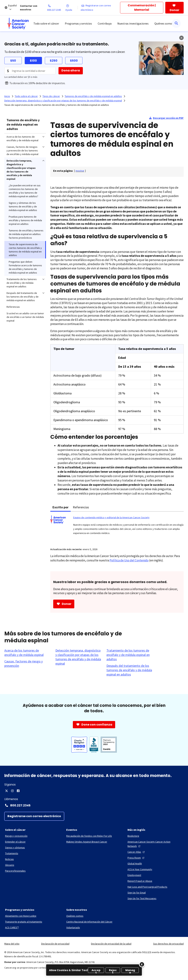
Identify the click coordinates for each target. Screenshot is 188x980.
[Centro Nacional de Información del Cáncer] (89, 922)
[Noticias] (9, 859)
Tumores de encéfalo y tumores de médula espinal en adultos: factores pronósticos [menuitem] (26, 234)
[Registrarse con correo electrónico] (100, 8)
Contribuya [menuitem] (105, 23)
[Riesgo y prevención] (16, 836)
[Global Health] (135, 863)
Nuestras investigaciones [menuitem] (133, 23)
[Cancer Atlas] (137, 852)
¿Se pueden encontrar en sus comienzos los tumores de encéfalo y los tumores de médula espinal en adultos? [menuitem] (25, 191)
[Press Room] (136, 858)
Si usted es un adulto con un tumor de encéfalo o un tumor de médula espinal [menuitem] (25, 317)
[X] (7, 791)
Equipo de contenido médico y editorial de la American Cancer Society (111, 517)
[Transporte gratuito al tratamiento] (24, 922)
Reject (113, 971)
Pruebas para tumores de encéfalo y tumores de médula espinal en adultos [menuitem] (25, 220)
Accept (96, 971)
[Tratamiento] (12, 853)
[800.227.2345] (56, 8)
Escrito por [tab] (60, 507)
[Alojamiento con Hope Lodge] (21, 916)
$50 (13, 61)
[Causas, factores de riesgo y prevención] (28, 664)
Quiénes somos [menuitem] (164, 23)
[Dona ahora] (71, 71)
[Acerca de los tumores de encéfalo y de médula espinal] (28, 653)
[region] (94, 970)
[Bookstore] (133, 836)
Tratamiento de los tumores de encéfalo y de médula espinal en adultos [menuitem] (22, 283)
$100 (33, 61)
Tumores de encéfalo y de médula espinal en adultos (23, 124)
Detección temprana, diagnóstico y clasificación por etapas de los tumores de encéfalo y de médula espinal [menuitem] (21, 170)
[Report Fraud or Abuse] (140, 881)
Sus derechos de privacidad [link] (168, 944)
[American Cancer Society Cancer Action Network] (155, 844)
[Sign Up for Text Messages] (142, 898)
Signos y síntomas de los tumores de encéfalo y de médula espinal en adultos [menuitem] (23, 206)
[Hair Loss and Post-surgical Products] (147, 887)
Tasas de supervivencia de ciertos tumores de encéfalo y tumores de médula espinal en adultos (57, 105)
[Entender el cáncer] (15, 842)
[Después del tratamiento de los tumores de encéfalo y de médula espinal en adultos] (130, 670)
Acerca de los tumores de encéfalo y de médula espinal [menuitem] (22, 138)
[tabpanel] (117, 527)
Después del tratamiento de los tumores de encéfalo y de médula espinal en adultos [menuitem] (23, 297)
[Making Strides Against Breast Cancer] (87, 842)
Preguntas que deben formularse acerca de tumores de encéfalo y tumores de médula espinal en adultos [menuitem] (25, 267)
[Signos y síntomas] (15, 848)
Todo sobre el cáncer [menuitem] (46, 23)
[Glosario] (10, 865)
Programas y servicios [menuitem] (78, 23)
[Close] (142, 964)
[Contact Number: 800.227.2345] (94, 805)
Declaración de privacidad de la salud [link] (111, 944)
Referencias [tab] (81, 507)
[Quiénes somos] (75, 916)
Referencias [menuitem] (13, 307)
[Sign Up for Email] (137, 893)
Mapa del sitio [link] (12, 944)
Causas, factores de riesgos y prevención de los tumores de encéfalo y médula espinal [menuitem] (22, 150)
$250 (54, 61)
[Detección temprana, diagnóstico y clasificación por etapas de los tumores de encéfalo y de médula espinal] (79, 657)
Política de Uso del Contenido (129, 560)
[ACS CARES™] (12, 927)
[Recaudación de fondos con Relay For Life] (89, 836)
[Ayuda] (71, 8)
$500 (74, 61)
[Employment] (134, 875)
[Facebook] (18, 791)
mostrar (80, 171)
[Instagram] (12, 791)
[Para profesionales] (15, 871)
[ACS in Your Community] (140, 869)
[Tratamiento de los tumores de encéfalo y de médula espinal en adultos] (130, 655)
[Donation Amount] (30, 71)
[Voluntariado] (73, 927)
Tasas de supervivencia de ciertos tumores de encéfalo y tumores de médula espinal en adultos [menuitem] (25, 250)
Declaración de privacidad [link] (55, 944)
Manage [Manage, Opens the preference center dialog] (130, 971)
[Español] (14, 8)
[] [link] (80, 171)
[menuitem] (18, 23)
